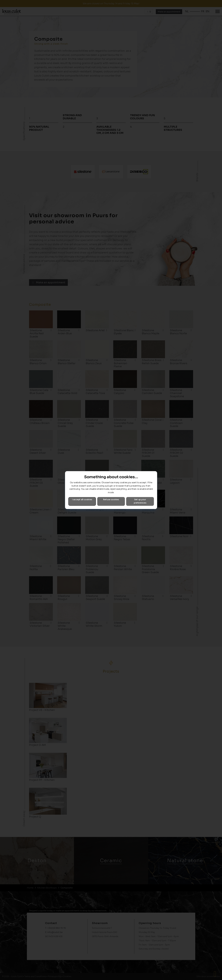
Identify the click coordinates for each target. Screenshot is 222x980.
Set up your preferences (140, 501)
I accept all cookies (82, 500)
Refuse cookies (111, 500)
